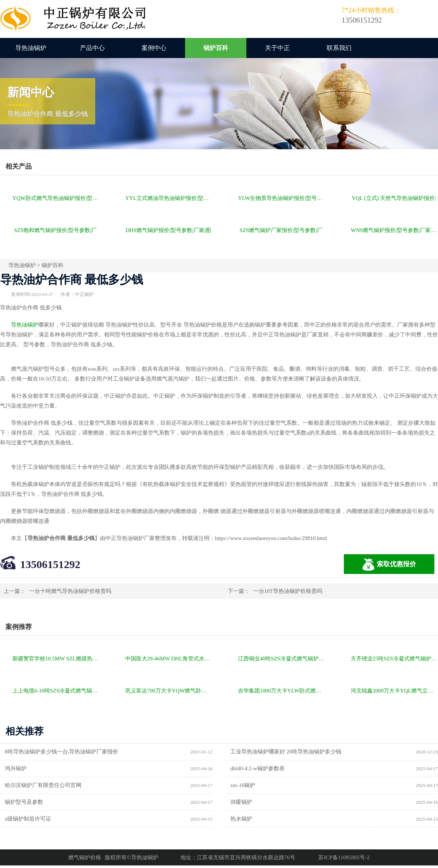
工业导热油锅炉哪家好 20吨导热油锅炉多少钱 (286, 752)
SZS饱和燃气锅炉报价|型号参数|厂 (56, 230)
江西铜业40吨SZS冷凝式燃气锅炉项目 (282, 659)
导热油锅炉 (31, 48)
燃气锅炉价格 (85, 857)
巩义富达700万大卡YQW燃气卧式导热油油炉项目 (169, 691)
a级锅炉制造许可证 (28, 819)
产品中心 (92, 48)
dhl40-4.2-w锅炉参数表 (258, 768)
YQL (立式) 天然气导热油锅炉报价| (394, 198)
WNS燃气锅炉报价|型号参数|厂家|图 (394, 230)
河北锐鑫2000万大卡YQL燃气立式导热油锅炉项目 (394, 691)
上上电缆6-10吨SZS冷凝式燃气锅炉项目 (56, 691)
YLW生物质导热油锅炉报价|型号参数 (282, 198)
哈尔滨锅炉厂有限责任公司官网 (43, 785)
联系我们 (339, 48)
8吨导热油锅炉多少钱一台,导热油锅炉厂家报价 (62, 752)
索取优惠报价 (389, 565)
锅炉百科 (216, 48)
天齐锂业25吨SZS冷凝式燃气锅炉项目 (394, 659)
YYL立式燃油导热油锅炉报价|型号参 (169, 198)
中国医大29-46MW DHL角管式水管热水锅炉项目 (169, 659)
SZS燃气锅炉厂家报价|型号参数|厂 (281, 230)
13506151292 (50, 564)
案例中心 (154, 48)
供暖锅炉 (241, 802)
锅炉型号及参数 (24, 802)
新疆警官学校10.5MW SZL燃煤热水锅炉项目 (56, 659)
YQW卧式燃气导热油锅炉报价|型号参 (56, 198)
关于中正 (277, 48)
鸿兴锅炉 (16, 768)
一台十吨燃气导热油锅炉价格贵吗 (70, 591)
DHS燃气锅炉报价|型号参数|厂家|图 (168, 230)
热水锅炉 (241, 819)
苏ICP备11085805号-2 (344, 857)
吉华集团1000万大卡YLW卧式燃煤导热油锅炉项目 (282, 691)
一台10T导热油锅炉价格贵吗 (288, 591)
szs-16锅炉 (243, 785)
